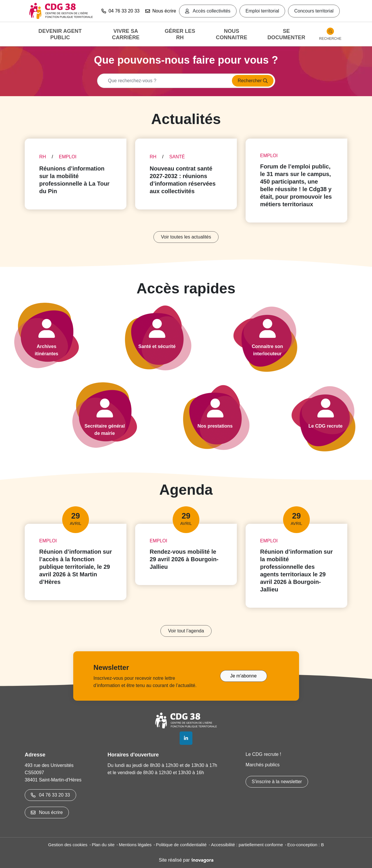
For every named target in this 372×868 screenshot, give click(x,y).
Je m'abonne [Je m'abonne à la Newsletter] (243, 676)
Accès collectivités (208, 11)
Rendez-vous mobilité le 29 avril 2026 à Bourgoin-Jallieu (184, 559)
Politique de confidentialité (181, 845)
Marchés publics (263, 765)
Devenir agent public (60, 34)
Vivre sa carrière (126, 34)
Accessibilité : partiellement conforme (247, 845)
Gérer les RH (180, 34)
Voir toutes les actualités (186, 237)
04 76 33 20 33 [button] (120, 11)
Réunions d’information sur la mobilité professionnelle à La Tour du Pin (74, 180)
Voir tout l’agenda (186, 631)
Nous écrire (161, 11)
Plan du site (103, 845)
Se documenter (286, 34)
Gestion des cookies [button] (68, 845)
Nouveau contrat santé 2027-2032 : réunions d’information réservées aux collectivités (183, 180)
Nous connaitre (232, 34)
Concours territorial (314, 11)
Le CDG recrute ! (263, 754)
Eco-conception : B (306, 845)
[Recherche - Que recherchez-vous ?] (163, 81)
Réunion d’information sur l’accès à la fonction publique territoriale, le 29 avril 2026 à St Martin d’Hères (76, 567)
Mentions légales (135, 845)
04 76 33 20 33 (50, 795)
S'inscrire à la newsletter (277, 782)
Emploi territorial (262, 11)
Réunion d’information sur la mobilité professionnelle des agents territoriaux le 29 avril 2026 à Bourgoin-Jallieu (296, 571)
